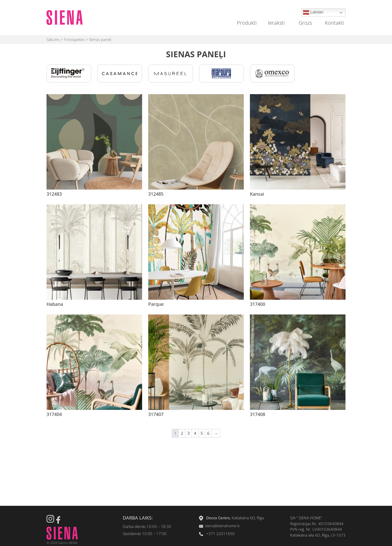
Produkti (247, 23)
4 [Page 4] (195, 433)
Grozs (305, 23)
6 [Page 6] (208, 433)
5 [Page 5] (202, 433)
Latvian (313, 12)
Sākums (53, 39)
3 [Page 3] (189, 433)
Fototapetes (74, 39)
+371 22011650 (220, 534)
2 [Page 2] (182, 433)
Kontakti (335, 23)
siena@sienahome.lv (222, 526)
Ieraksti (276, 23)
